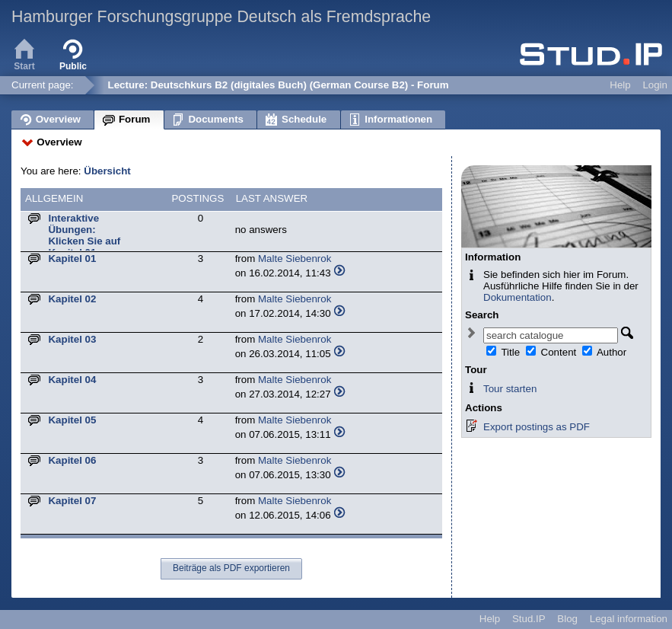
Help (620, 85)
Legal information (629, 619)
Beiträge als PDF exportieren (231, 568)
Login (655, 85)
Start (24, 53)
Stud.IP (529, 619)
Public (73, 53)
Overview (59, 142)
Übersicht (107, 171)
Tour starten (510, 389)
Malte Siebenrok (295, 259)
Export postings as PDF (537, 427)
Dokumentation (518, 297)
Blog (567, 619)
